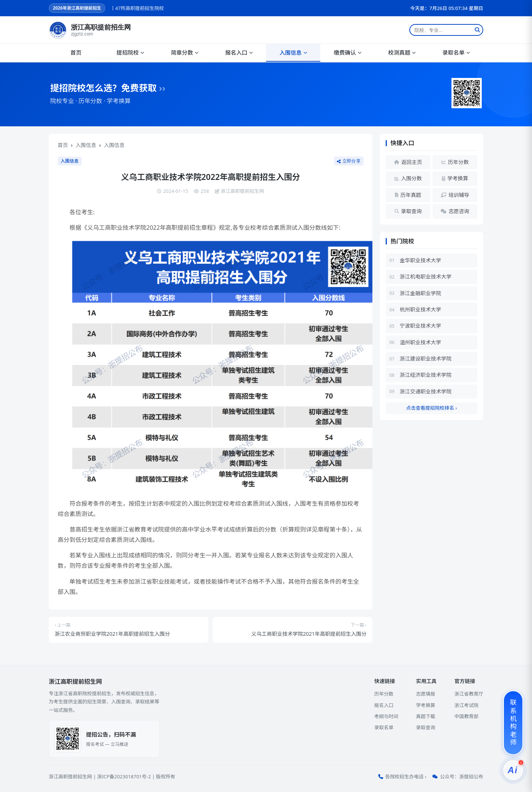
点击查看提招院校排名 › (431, 408)
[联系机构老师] (513, 723)
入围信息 (293, 52)
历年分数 (384, 694)
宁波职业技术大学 (420, 326)
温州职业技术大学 (420, 342)
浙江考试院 (466, 705)
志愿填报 (426, 694)
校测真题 (402, 52)
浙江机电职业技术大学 (426, 276)
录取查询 (426, 727)
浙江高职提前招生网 (70, 776)
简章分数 (184, 52)
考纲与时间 (386, 716)
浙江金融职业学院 (420, 293)
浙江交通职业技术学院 (426, 391)
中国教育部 (466, 716)
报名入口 (239, 52)
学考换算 (426, 705)
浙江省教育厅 (469, 694)
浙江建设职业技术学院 (426, 359)
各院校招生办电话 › (406, 776)
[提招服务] (513, 770)
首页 (76, 52)
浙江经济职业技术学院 (426, 375)
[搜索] (477, 30)
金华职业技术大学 (420, 260)
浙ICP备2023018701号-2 (124, 776)
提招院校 (130, 52)
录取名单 (456, 52)
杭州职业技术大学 (420, 309)
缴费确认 (347, 52)
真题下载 (426, 716)
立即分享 (349, 161)
